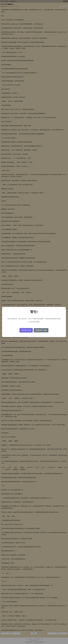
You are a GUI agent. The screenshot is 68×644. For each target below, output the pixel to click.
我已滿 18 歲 (26, 330)
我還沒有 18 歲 (41, 330)
